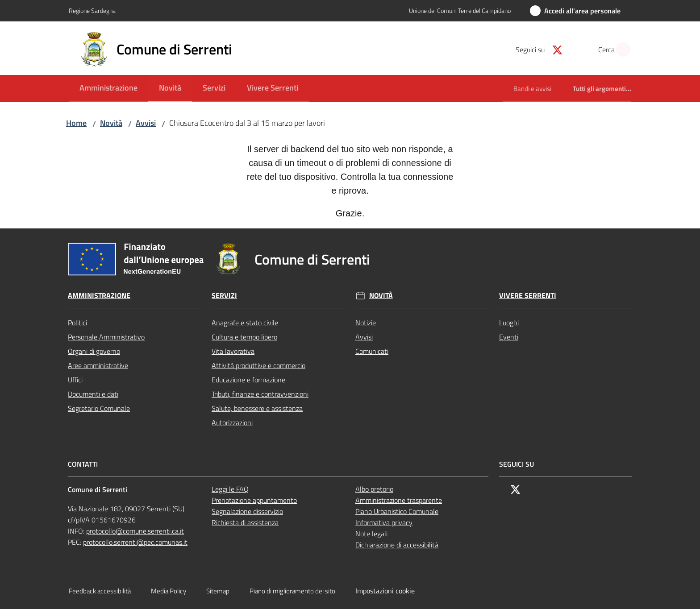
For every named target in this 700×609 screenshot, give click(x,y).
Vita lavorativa (233, 351)
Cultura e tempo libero (244, 337)
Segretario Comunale (99, 408)
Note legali (371, 534)
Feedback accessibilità (100, 591)
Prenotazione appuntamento (254, 500)
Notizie (366, 323)
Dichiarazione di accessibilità (397, 545)
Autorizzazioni (232, 423)
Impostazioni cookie (385, 591)
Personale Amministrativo (106, 337)
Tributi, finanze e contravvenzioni (260, 394)
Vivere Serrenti (528, 296)
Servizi (224, 296)
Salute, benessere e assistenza (257, 408)
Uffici (75, 380)
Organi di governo (94, 351)
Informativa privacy (384, 522)
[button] (621, 50)
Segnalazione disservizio (247, 511)
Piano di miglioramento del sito (292, 591)
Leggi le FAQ (230, 489)
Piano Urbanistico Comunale (397, 511)
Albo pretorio (374, 489)
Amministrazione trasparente (399, 500)
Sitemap (218, 591)
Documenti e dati (93, 394)
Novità (111, 123)
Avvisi (146, 123)
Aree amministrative (98, 365)
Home (76, 123)
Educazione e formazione (248, 380)
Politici (77, 323)
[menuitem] (108, 89)
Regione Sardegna (92, 10)
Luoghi (509, 323)
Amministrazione (99, 296)
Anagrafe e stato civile (245, 323)
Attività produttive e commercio (258, 365)
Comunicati (372, 351)
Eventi (509, 337)
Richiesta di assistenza (245, 522)
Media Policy (169, 591)
